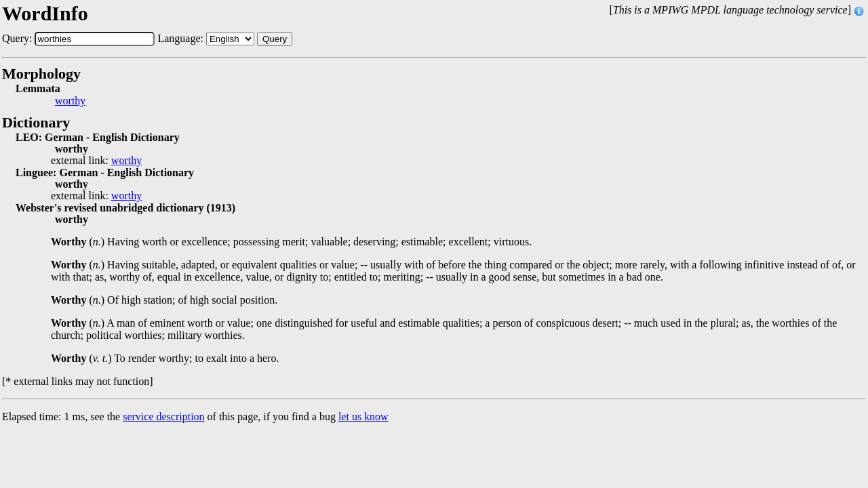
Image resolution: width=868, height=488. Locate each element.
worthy (70, 101)
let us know (363, 416)
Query (275, 39)
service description (163, 416)
